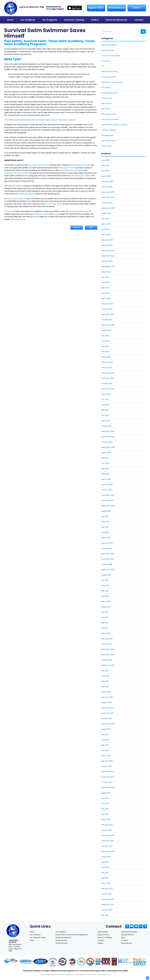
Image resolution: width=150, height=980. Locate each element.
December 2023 (108, 251)
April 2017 (105, 628)
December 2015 (108, 708)
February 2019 (107, 543)
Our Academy (35, 935)
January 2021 (106, 426)
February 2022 (107, 362)
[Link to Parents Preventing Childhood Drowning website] (81, 962)
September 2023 (108, 267)
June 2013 (105, 867)
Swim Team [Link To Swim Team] (106, 109)
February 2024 (107, 240)
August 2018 (106, 575)
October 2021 (107, 384)
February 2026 (107, 181)
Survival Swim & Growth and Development (72, 935)
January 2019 (106, 548)
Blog (123, 937)
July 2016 (105, 671)
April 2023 (105, 293)
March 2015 (106, 756)
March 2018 (106, 602)
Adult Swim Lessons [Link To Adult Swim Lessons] (109, 45)
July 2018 (105, 580)
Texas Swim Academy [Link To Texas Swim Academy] (110, 119)
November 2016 (107, 655)
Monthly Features (116, 8)
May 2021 (105, 410)
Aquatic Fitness (104, 935)
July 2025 (105, 219)
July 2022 (105, 336)
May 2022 (105, 346)
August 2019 (106, 511)
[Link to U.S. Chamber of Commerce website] (72, 962)
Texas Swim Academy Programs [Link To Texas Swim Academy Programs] (114, 125)
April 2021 (105, 415)
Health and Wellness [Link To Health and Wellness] (109, 72)
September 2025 (108, 208)
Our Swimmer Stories (38, 937)
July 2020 (105, 458)
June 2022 (105, 341)
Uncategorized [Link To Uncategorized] (107, 135)
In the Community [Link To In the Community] (108, 77)
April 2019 (105, 532)
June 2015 (105, 740)
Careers (137, 8)
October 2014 (107, 782)
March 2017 (106, 633)
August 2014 (106, 793)
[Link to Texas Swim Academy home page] (13, 931)
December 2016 (108, 649)
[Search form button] (143, 31)
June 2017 (105, 617)
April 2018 (105, 596)
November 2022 (108, 314)
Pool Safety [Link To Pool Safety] (106, 88)
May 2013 (105, 873)
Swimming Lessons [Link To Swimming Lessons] (109, 114)
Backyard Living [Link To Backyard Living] (107, 50)
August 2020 (106, 453)
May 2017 (105, 623)
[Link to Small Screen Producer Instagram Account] (145, 926)
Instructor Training (105, 937)
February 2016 (107, 697)
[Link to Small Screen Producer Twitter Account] (136, 926)
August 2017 (106, 607)
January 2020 (107, 490)
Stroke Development (64, 937)
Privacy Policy (92, 975)
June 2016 (105, 676)
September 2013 (108, 851)
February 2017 (107, 639)
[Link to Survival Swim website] (41, 962)
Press (32, 940)
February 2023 (107, 304)
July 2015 (105, 734)
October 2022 (107, 320)
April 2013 (105, 878)
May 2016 (105, 681)
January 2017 (106, 644)
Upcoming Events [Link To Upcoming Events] (108, 141)
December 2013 (108, 835)
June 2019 (105, 522)
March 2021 (106, 421)
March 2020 (106, 479)
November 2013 (107, 841)
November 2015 (107, 713)
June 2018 (105, 586)
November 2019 (107, 500)
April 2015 (105, 750)
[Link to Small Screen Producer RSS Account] (141, 926)
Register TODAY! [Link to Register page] (96, 8)
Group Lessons (61, 940)
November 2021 (107, 378)
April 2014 (105, 814)
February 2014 (107, 825)
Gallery (100, 943)
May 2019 (105, 527)
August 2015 (106, 729)
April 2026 (105, 171)
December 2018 (108, 554)
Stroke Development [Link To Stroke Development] (110, 93)
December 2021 (108, 373)
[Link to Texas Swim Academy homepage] (11, 8)
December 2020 (108, 431)
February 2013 (107, 889)
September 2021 (108, 389)
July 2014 (105, 798)
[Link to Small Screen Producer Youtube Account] (132, 926)
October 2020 (107, 442)
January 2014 (107, 830)
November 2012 (107, 905)
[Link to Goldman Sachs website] (125, 962)
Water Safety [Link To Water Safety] (107, 146)
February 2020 (107, 485)
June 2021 (105, 405)
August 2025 (106, 213)
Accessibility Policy (103, 975)
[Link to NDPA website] (26, 962)
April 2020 (105, 474)
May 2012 (105, 915)
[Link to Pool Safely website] (140, 962)
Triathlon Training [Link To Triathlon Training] (108, 130)
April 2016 (105, 687)
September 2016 (108, 665)
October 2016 (107, 660)
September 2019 (108, 506)
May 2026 (105, 166)
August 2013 (106, 857)
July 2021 (105, 399)
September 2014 (108, 788)
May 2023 (105, 288)
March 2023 (106, 298)
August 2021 (106, 394)
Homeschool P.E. (62, 943)
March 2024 (106, 235)
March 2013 (106, 883)
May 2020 (105, 469)
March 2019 (106, 538)
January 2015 (106, 766)
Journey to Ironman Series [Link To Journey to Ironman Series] (112, 82)
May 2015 (105, 745)
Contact (125, 940)
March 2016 (106, 692)
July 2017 (105, 612)
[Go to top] (147, 978)
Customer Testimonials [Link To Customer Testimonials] (111, 56)
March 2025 (106, 224)
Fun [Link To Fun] (103, 66)
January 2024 (107, 245)
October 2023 (107, 261)
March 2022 (106, 357)
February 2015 (107, 761)
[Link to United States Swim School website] (53, 962)
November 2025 (108, 197)
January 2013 (106, 894)
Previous (77, 227)
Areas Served (126, 943)
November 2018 (107, 559)
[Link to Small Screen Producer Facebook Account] (127, 926)
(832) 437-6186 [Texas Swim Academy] (37, 7)
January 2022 (107, 368)
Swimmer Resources (129, 932)
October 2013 (107, 846)
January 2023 (107, 309)
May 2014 (105, 809)
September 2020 (108, 447)
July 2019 (105, 516)
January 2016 (106, 703)
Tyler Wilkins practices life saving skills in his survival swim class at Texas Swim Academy (40, 120)
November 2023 (108, 256)
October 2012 (107, 910)
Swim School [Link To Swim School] (106, 103)
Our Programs (61, 932)
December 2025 (108, 192)
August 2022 (106, 330)
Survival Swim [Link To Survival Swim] (107, 98)
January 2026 (107, 187)
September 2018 (108, 570)
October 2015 (107, 718)
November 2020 (108, 437)
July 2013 (105, 862)
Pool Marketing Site (80, 975)
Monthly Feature (127, 935)
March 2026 (106, 176)
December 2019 (108, 495)
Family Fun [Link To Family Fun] (105, 61)
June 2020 (105, 463)
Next (91, 227)
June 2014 (105, 804)
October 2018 (107, 564)
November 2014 (108, 777)
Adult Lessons (103, 932)
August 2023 (106, 272)
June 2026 (105, 160)
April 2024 (105, 229)
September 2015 (108, 724)
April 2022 (105, 352)
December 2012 (108, 899)
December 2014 (108, 772)
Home (32, 932)
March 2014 (106, 819)
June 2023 (105, 282)
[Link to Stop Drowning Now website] (96, 962)
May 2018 (105, 591)
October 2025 (107, 203)
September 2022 (108, 325)
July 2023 (105, 277)
